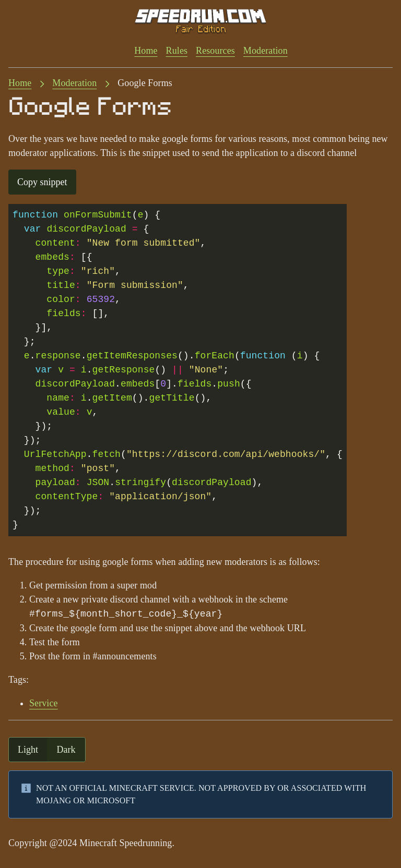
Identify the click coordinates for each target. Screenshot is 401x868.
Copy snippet (42, 182)
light (28, 750)
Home (146, 51)
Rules (177, 51)
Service (44, 703)
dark (66, 750)
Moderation (266, 51)
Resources (215, 51)
